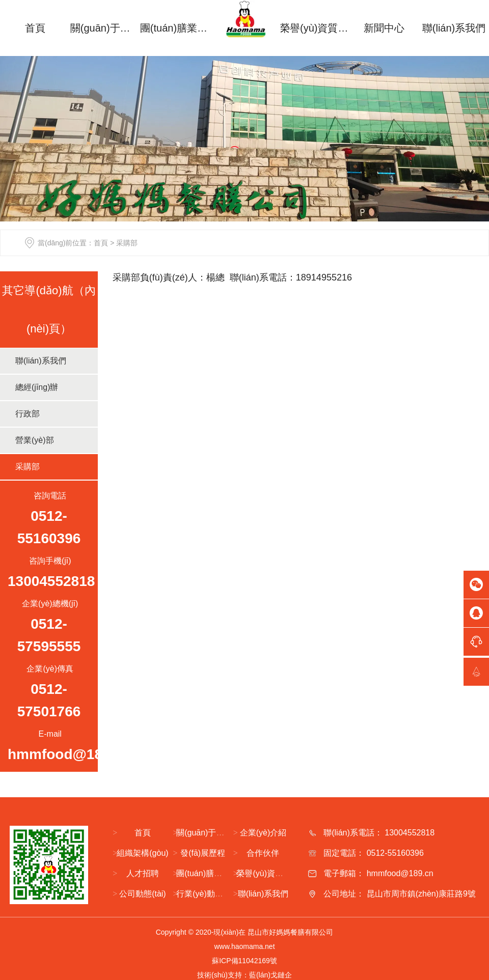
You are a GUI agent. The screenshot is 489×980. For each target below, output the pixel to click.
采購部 (28, 467)
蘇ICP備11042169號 (244, 961)
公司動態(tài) (143, 894)
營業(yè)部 (35, 440)
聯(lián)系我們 (454, 28)
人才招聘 (143, 873)
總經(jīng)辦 (37, 387)
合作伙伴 (263, 853)
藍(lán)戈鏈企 (270, 975)
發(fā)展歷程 (203, 853)
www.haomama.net (244, 946)
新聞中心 (384, 28)
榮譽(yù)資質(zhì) (314, 28)
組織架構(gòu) (142, 853)
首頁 (35, 28)
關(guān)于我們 (105, 28)
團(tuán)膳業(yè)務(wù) (175, 28)
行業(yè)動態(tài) (207, 894)
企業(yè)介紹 (263, 833)
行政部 (28, 414)
